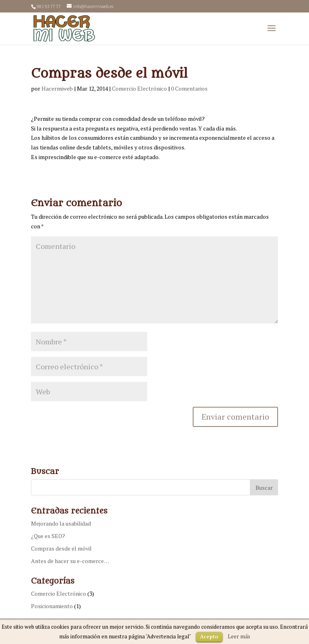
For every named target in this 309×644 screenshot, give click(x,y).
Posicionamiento (52, 606)
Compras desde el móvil (61, 548)
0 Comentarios (189, 88)
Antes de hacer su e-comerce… (70, 561)
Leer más (239, 636)
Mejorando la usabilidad (61, 523)
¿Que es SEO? (48, 536)
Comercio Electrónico (139, 88)
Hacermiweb (57, 88)
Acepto (209, 636)
